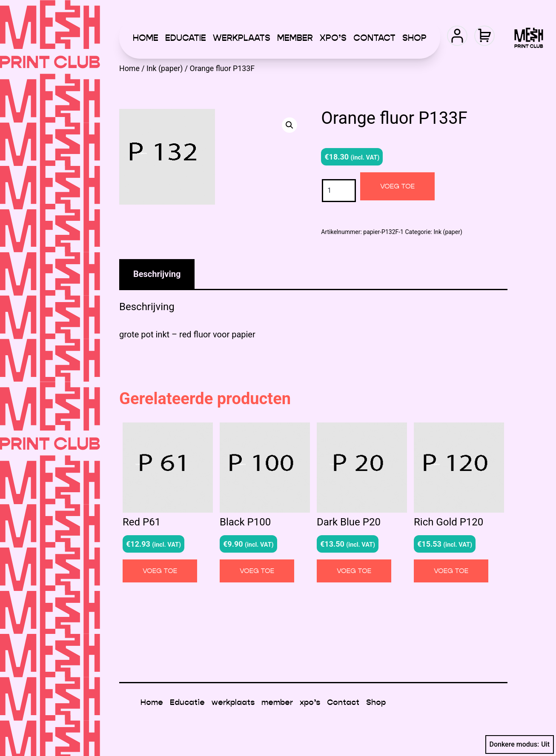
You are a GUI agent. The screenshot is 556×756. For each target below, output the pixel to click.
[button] (289, 125)
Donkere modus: (520, 745)
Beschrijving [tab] (157, 274)
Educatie (186, 38)
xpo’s (333, 38)
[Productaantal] (339, 190)
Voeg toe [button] (160, 571)
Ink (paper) (165, 68)
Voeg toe (397, 186)
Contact (374, 38)
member (295, 38)
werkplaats (242, 38)
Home (146, 38)
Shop (414, 38)
